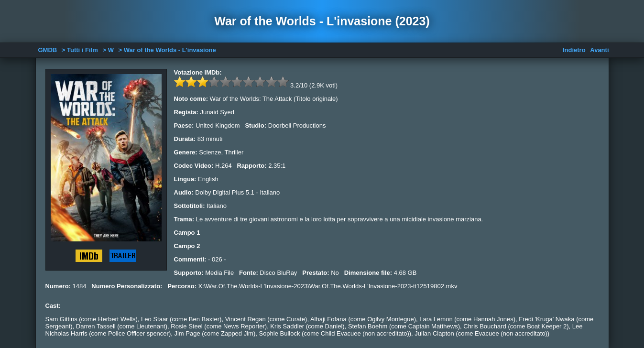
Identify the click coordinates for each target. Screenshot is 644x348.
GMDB (48, 50)
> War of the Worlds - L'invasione (167, 50)
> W (108, 50)
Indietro (574, 50)
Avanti (599, 50)
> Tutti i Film (80, 50)
